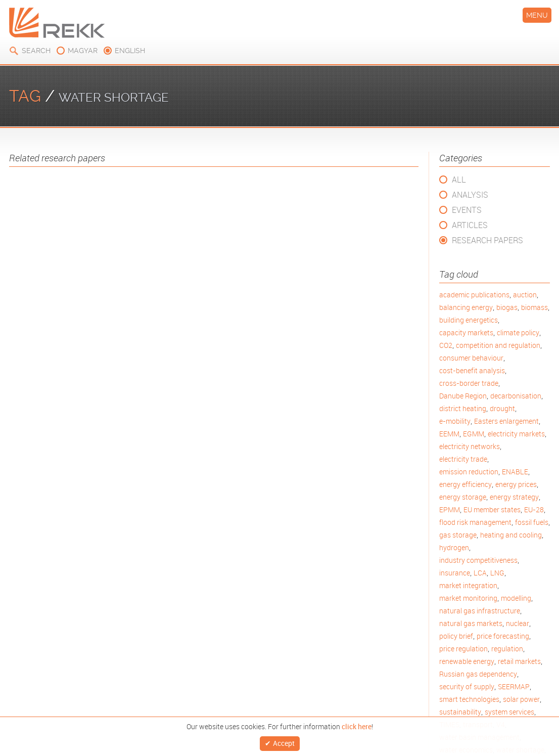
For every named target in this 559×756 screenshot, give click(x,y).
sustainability (460, 712)
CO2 (446, 345)
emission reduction (469, 472)
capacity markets (466, 332)
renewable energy (467, 661)
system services (509, 712)
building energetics (469, 320)
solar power (521, 699)
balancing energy (466, 307)
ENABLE (515, 472)
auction (525, 295)
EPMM (450, 509)
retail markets (519, 661)
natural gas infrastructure (480, 611)
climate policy (518, 332)
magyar (83, 51)
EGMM (474, 434)
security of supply (467, 686)
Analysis (470, 195)
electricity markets (516, 434)
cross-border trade (469, 383)
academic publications (474, 295)
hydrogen (454, 547)
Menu (537, 15)
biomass (534, 307)
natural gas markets (471, 623)
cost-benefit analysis (472, 370)
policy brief (456, 636)
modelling (516, 598)
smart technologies (469, 699)
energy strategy (514, 497)
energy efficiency (465, 484)
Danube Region (463, 396)
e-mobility (455, 421)
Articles (470, 225)
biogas (507, 307)
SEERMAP (514, 686)
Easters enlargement (506, 421)
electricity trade (463, 459)
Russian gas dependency (478, 674)
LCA (480, 573)
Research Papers (487, 240)
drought (502, 408)
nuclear (518, 623)
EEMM (449, 434)
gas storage (458, 535)
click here (357, 724)
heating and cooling (511, 535)
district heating (463, 408)
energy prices (516, 484)
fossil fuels (532, 522)
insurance (455, 573)
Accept (284, 742)
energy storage (463, 497)
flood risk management (475, 522)
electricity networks (470, 446)
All (459, 180)
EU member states (492, 509)
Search (36, 51)
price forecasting (503, 636)
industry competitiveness (478, 560)
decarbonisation (516, 396)
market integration (468, 585)
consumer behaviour (471, 358)
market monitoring (468, 598)
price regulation (463, 649)
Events (467, 210)
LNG (497, 573)
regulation (507, 649)
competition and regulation (498, 345)
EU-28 (534, 509)
